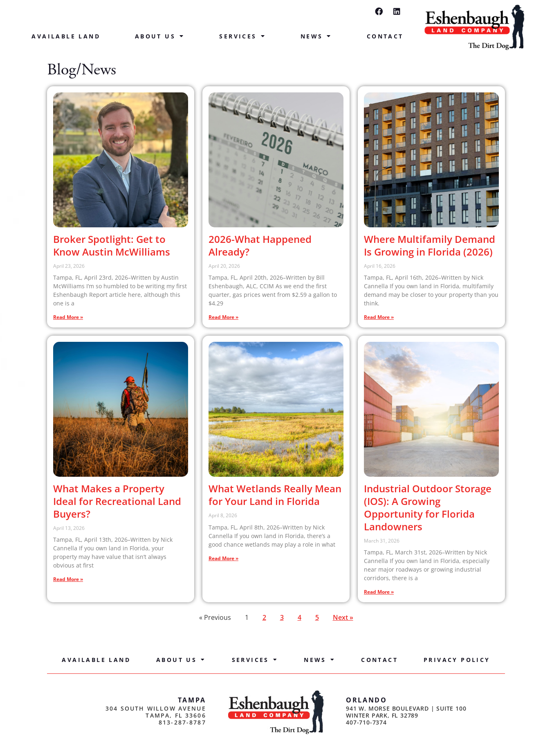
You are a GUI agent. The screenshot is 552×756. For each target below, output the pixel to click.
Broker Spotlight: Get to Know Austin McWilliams (112, 245)
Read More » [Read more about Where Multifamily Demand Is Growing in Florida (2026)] (379, 317)
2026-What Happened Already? (260, 245)
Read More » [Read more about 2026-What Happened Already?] (223, 317)
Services (242, 36)
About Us (160, 36)
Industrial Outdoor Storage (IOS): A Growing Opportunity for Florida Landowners (428, 507)
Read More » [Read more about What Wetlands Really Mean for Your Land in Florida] (223, 558)
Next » (343, 617)
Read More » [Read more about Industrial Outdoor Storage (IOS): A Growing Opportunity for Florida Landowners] (379, 592)
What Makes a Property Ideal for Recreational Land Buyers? (117, 501)
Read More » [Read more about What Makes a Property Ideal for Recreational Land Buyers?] (68, 579)
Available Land (66, 36)
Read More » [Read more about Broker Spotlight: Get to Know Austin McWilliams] (68, 317)
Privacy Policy (457, 660)
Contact (385, 36)
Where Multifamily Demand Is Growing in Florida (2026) (430, 245)
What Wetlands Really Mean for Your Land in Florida (275, 495)
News (316, 36)
